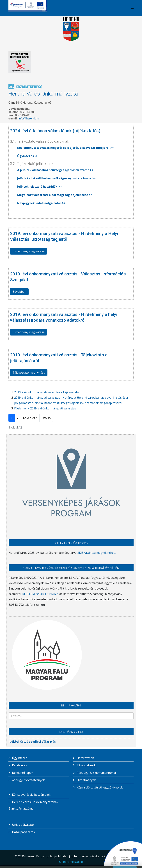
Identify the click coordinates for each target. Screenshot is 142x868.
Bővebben (19, 292)
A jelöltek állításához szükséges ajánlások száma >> (55, 170)
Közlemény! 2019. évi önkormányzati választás (45, 408)
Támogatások (86, 765)
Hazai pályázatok (23, 832)
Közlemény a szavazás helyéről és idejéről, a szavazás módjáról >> (66, 148)
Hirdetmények (86, 780)
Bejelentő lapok (22, 773)
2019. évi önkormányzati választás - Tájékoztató (47, 392)
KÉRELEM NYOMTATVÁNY (40, 594)
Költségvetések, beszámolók (31, 795)
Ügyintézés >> (28, 156)
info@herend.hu (29, 118)
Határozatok (85, 758)
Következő (30, 418)
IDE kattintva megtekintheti (96, 553)
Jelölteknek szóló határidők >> (39, 187)
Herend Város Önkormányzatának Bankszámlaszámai (33, 805)
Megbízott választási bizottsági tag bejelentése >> (55, 195)
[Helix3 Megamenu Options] (132, 8)
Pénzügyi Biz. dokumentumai (96, 773)
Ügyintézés (19, 758)
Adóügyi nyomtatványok (28, 780)
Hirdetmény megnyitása (28, 251)
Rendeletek (19, 765)
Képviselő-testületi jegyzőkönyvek (99, 787)
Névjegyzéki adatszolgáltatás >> (42, 203)
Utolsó (46, 418)
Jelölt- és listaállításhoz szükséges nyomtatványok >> (56, 178)
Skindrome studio (71, 862)
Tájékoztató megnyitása (29, 373)
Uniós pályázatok (23, 825)
